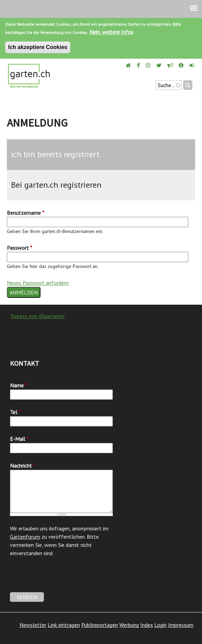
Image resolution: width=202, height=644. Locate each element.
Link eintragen (64, 625)
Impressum (181, 625)
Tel (15, 412)
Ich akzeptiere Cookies (38, 47)
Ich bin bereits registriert (55, 154)
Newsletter (33, 625)
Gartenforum (25, 537)
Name (19, 385)
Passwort (20, 248)
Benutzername (26, 213)
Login (161, 625)
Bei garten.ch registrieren (56, 185)
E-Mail (19, 439)
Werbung (129, 625)
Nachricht (23, 466)
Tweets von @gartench (37, 316)
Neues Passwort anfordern (38, 283)
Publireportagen (100, 625)
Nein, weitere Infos (111, 32)
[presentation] (62, 579)
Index (147, 625)
